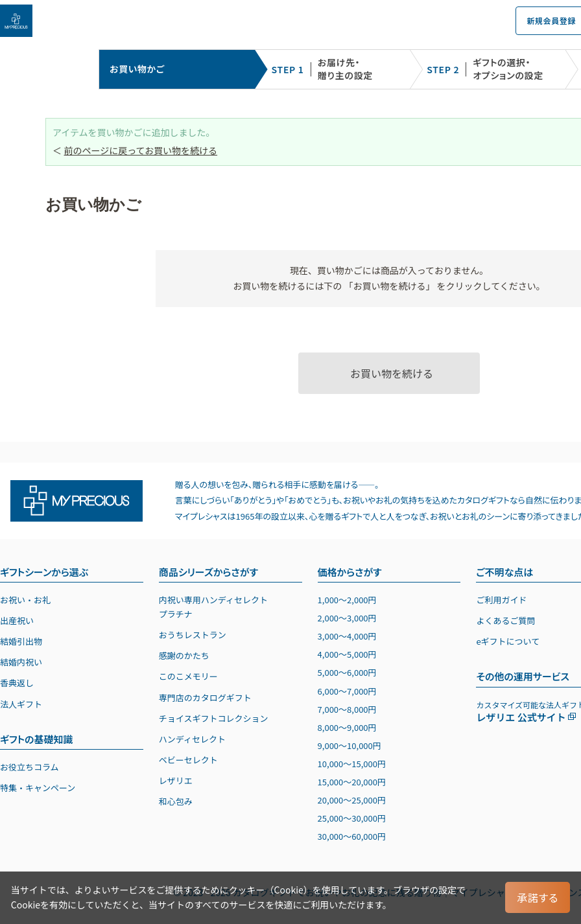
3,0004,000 (347, 636)
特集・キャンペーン (38, 788)
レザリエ (176, 780)
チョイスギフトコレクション (214, 718)
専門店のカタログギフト (205, 698)
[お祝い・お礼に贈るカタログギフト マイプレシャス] (16, 21)
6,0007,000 (347, 691)
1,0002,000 (347, 600)
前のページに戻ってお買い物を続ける (141, 150)
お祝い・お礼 (25, 600)
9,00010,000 (350, 745)
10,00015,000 (352, 764)
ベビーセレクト (188, 760)
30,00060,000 (352, 836)
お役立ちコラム (30, 767)
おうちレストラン (193, 635)
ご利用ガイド (501, 600)
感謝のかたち (184, 655)
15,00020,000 (352, 782)
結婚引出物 (21, 641)
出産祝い (17, 620)
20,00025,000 (352, 800)
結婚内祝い (21, 662)
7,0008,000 (347, 709)
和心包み (176, 801)
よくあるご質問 (505, 620)
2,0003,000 (347, 618)
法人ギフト (21, 704)
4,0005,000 (347, 654)
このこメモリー (188, 676)
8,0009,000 (347, 727)
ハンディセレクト (192, 739)
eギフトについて (508, 641)
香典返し (17, 683)
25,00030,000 (352, 818)
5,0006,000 (347, 672)
